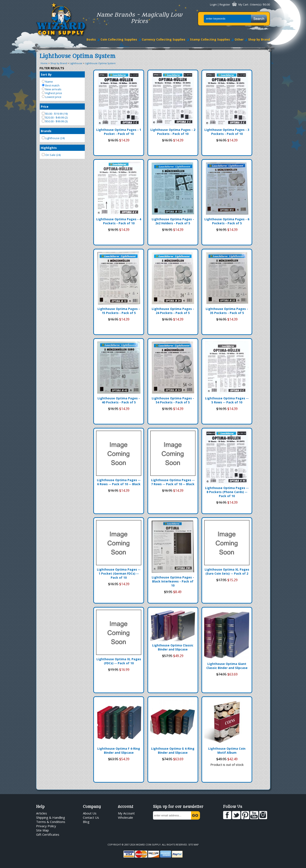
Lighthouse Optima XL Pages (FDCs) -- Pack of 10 (119, 661)
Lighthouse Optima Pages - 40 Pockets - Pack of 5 (119, 400)
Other (239, 39)
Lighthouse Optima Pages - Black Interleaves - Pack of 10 (173, 581)
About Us (90, 813)
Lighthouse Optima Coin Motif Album (227, 751)
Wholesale (125, 817)
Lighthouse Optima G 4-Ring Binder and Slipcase (173, 751)
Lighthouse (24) (53, 138)
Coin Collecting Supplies (119, 39)
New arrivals (52, 89)
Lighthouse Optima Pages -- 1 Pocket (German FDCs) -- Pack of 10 (119, 573)
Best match (51, 85)
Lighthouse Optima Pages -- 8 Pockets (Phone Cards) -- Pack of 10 (227, 492)
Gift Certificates (48, 834)
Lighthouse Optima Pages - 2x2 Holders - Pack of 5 (173, 221)
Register (225, 4)
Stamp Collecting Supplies (210, 39)
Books (91, 39)
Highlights (49, 148)
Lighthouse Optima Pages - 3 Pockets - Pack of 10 (227, 132)
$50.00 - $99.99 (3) (55, 121)
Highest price (52, 93)
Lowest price (52, 97)
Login (213, 4)
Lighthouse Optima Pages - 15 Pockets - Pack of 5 (119, 311)
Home (44, 63)
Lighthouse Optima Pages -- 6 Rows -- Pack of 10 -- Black (119, 482)
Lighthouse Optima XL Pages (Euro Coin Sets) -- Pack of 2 (227, 571)
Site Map (42, 830)
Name (47, 82)
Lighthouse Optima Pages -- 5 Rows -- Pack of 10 (227, 400)
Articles (42, 813)
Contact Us (91, 817)
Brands (46, 131)
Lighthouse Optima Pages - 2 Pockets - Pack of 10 (173, 132)
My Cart (243, 4)
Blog (86, 822)
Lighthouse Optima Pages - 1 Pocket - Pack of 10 (119, 132)
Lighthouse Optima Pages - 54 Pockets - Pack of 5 (173, 400)
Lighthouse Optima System (100, 63)
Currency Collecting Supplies (164, 39)
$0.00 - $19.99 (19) (55, 114)
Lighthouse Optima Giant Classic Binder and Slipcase (227, 666)
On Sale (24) (51, 155)
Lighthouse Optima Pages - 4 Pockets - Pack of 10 (119, 221)
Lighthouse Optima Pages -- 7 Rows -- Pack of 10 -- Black (173, 482)
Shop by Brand (259, 39)
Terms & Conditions (51, 822)
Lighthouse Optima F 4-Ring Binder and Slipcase (119, 751)
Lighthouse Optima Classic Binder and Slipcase (173, 647)
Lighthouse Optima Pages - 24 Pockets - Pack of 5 (173, 311)
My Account (126, 813)
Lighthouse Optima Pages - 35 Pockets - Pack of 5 (227, 311)
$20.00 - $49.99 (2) (55, 117)
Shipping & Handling (51, 817)
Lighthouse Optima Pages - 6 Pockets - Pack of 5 (227, 221)
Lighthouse (76, 63)
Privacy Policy (46, 826)
